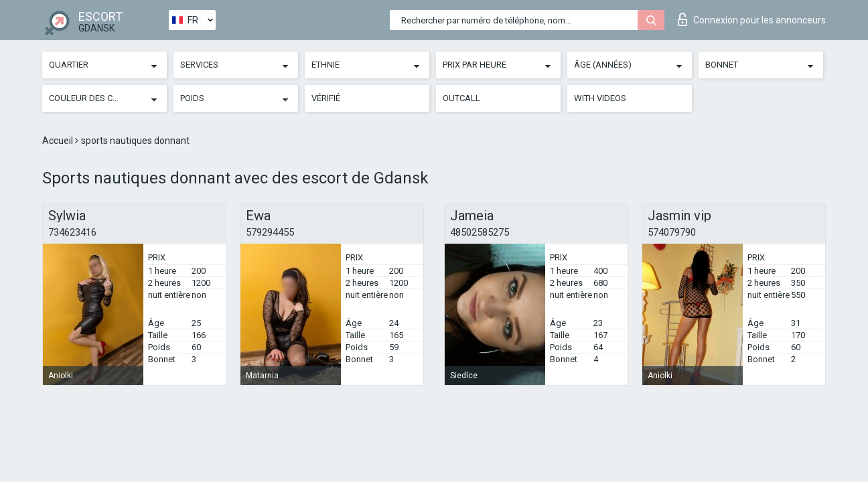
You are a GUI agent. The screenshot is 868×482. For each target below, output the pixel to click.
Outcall (461, 98)
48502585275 (480, 232)
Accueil (59, 141)
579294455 (270, 232)
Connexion (752, 19)
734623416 (72, 232)
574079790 (672, 232)
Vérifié (326, 98)
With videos (600, 98)
